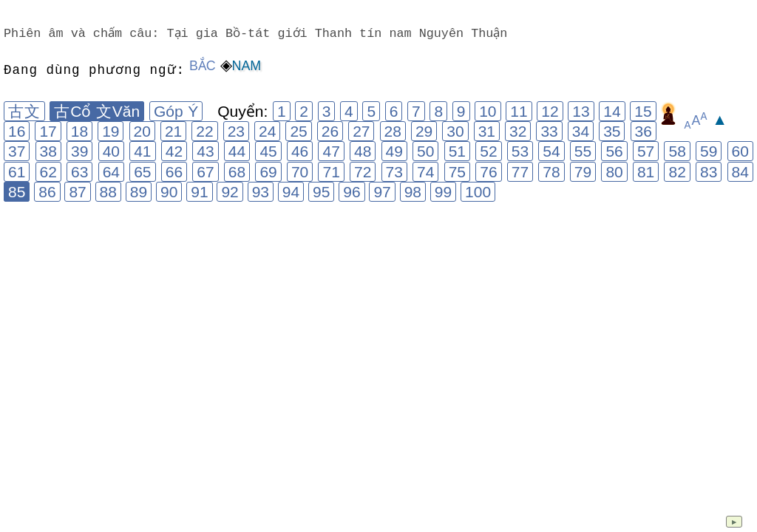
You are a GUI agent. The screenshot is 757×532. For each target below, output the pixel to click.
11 (519, 111)
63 (79, 172)
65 (142, 172)
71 (331, 172)
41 (142, 151)
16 (17, 131)
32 (518, 131)
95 (321, 192)
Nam (247, 66)
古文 (24, 111)
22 (204, 131)
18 (79, 131)
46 (300, 151)
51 (457, 151)
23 (236, 131)
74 (425, 172)
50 (425, 151)
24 (267, 131)
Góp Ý (176, 111)
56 (614, 151)
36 (644, 131)
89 (139, 192)
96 (352, 192)
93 (261, 192)
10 (488, 111)
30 (455, 131)
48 (363, 151)
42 (174, 151)
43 (205, 151)
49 (394, 151)
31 (487, 131)
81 (646, 172)
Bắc (203, 66)
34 (581, 131)
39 (79, 151)
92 (230, 192)
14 (612, 111)
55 (583, 151)
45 (268, 151)
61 (17, 172)
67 (205, 172)
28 (393, 131)
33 (549, 131)
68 (237, 172)
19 (111, 131)
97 (382, 192)
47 (331, 151)
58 (677, 151)
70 (300, 172)
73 (394, 172)
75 (457, 172)
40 (111, 151)
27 (361, 131)
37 (17, 151)
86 (47, 192)
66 (174, 172)
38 (48, 151)
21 (173, 131)
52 (488, 151)
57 (646, 151)
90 (169, 192)
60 (740, 151)
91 (199, 192)
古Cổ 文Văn (97, 111)
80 (614, 172)
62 (48, 172)
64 (111, 172)
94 (291, 192)
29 (424, 131)
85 (17, 192)
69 (268, 172)
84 (740, 172)
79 (583, 172)
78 (551, 172)
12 (550, 111)
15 (643, 111)
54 (551, 151)
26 (330, 131)
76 (488, 172)
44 (237, 151)
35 (612, 131)
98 (413, 192)
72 (363, 172)
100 (478, 192)
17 (48, 131)
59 (709, 151)
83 (709, 172)
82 (677, 172)
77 (520, 172)
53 (520, 151)
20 (142, 131)
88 (108, 192)
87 (77, 192)
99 (443, 192)
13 (581, 111)
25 (298, 131)
